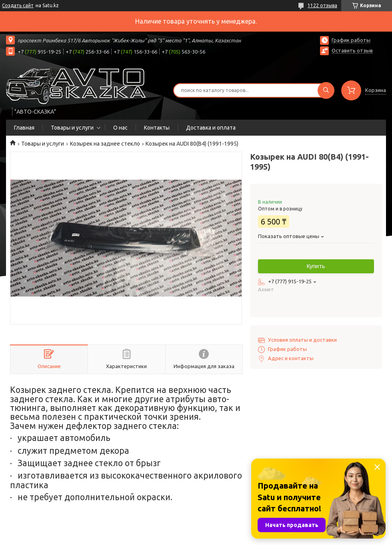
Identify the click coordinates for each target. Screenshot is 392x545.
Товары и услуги (72, 128)
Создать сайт (18, 5)
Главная (24, 128)
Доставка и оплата (211, 128)
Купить (316, 266)
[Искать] (326, 90)
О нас (120, 128)
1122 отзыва (322, 5)
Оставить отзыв (352, 50)
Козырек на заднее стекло (105, 144)
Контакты (157, 128)
